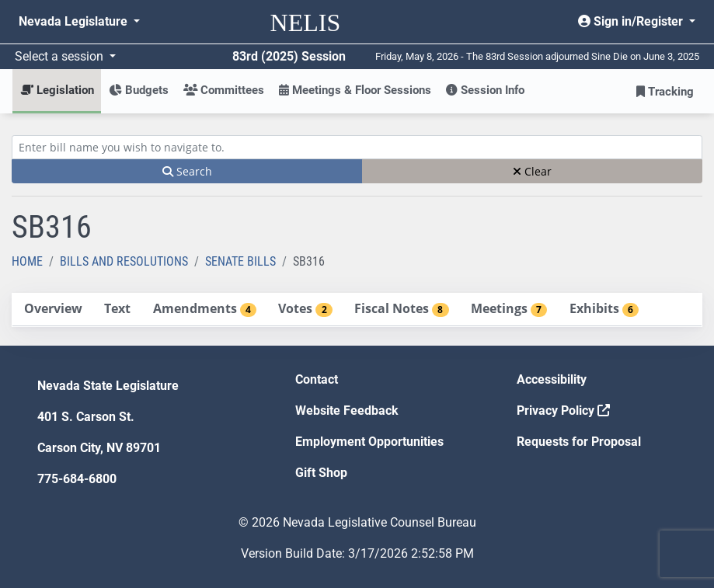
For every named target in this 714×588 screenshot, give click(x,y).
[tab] (53, 310)
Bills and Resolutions (124, 261)
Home (27, 261)
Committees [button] (224, 90)
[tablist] (357, 310)
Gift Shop (321, 473)
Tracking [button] (665, 92)
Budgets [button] (139, 90)
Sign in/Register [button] (632, 21)
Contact (317, 379)
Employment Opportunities (369, 442)
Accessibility (552, 379)
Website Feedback (347, 411)
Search (187, 171)
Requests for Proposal (579, 442)
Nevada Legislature (75, 21)
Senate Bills (240, 261)
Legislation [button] (57, 90)
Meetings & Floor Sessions (355, 90)
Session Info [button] (485, 90)
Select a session (61, 56)
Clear (532, 171)
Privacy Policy (563, 411)
